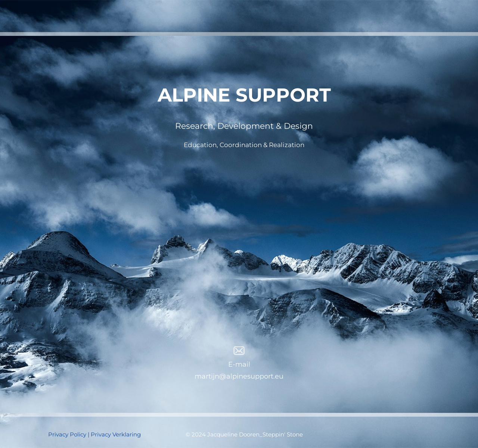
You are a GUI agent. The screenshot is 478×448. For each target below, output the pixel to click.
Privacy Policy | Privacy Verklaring (94, 434)
